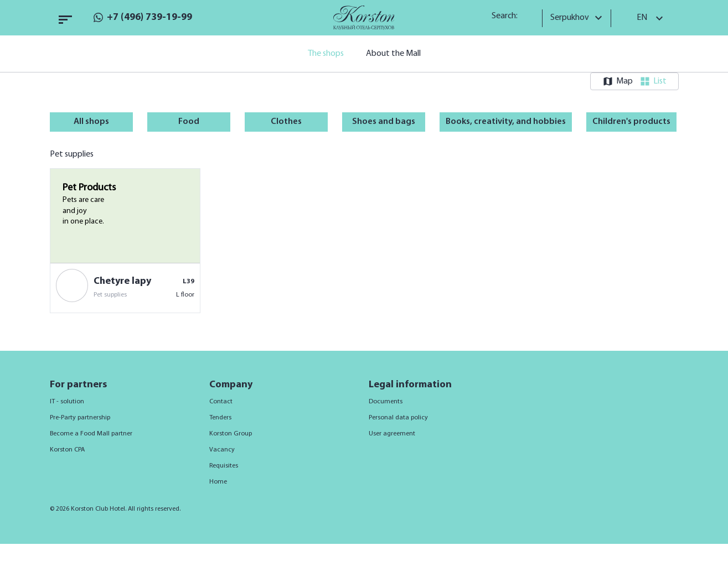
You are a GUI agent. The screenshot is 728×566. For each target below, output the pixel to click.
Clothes (286, 122)
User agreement (392, 434)
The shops (326, 54)
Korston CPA (67, 450)
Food (189, 122)
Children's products (631, 122)
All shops (91, 122)
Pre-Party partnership (80, 418)
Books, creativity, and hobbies (506, 122)
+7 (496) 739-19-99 (149, 17)
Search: (508, 16)
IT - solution (67, 402)
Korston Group (231, 434)
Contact (221, 402)
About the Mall (393, 54)
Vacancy (222, 450)
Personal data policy (398, 418)
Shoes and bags (384, 122)
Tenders (220, 418)
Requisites (224, 466)
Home (218, 482)
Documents (386, 402)
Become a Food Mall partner (91, 434)
